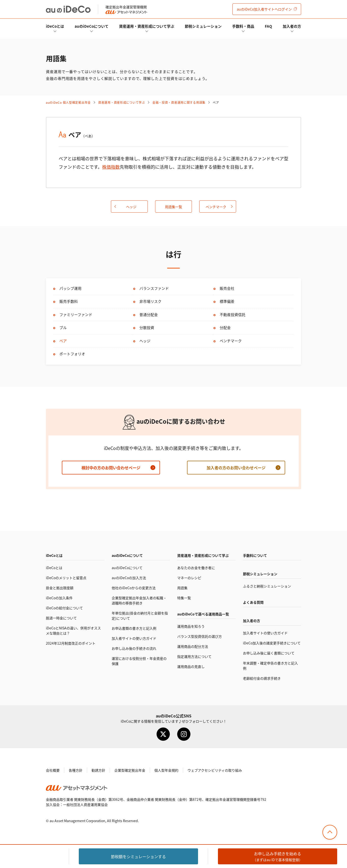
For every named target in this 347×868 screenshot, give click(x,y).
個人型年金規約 (166, 770)
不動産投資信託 (233, 314)
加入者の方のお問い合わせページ (236, 468)
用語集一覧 (173, 207)
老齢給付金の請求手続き (262, 678)
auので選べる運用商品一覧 (203, 614)
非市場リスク (150, 301)
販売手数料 (69, 301)
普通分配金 (149, 314)
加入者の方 (292, 26)
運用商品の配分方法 (193, 646)
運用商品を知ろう (191, 626)
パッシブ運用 (70, 288)
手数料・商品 (243, 26)
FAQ (268, 26)
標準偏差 (227, 301)
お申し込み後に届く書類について (269, 653)
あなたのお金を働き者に (196, 568)
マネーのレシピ (189, 578)
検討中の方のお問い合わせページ (111, 468)
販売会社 (227, 288)
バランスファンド (154, 288)
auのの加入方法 (129, 578)
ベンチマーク (216, 207)
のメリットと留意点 (66, 578)
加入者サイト (264, 9)
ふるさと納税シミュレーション (267, 586)
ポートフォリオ (72, 354)
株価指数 (111, 167)
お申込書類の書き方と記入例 (134, 628)
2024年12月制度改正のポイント (71, 643)
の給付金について (64, 608)
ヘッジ (131, 207)
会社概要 (53, 770)
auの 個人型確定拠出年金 (68, 102)
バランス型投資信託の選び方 (200, 636)
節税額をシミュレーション (138, 856)
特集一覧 (184, 598)
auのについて (92, 26)
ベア (63, 341)
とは (55, 26)
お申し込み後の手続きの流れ (134, 648)
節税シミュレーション (203, 26)
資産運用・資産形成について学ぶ (147, 26)
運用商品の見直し (191, 666)
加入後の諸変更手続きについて (272, 643)
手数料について (255, 555)
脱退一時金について (61, 618)
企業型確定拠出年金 (130, 770)
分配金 (225, 327)
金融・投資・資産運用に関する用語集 (179, 102)
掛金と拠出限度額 (60, 588)
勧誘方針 (98, 770)
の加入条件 (59, 598)
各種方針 (76, 770)
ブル (63, 327)
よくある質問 (253, 602)
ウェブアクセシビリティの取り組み (215, 770)
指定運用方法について (194, 656)
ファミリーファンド (76, 314)
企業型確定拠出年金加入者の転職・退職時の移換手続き (139, 600)
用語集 (182, 588)
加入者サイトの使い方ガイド (134, 638)
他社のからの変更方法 (134, 588)
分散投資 (147, 327)
